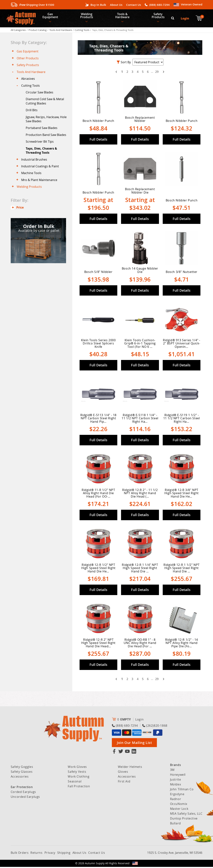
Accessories (20, 778)
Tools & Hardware (123, 16)
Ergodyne (177, 795)
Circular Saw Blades (40, 95)
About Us (116, 5)
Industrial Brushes (35, 163)
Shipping (64, 854)
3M (172, 771)
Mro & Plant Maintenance (40, 184)
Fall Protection (79, 787)
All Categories (18, 31)
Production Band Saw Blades (46, 138)
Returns (36, 854)
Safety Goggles (22, 768)
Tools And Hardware (61, 31)
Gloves (123, 773)
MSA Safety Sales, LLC (186, 815)
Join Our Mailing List (134, 744)
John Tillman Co (182, 790)
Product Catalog (38, 31)
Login (185, 19)
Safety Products (159, 16)
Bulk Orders (20, 854)
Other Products (28, 60)
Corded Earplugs (23, 793)
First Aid (124, 782)
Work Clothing (79, 778)
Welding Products (87, 16)
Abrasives (28, 81)
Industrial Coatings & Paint (40, 170)
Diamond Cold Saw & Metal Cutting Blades (45, 104)
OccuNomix (179, 805)
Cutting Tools (82, 31)
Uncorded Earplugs (25, 798)
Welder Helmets (130, 768)
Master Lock (179, 810)
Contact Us (134, 5)
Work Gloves (77, 768)
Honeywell (178, 776)
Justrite (176, 781)
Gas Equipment (50, 16)
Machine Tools (32, 177)
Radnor (176, 800)
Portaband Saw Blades (42, 131)
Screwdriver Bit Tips (40, 145)
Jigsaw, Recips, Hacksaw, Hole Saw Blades (47, 122)
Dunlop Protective (184, 820)
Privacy (50, 854)
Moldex (176, 785)
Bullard (175, 824)
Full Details (98, 140)
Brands (176, 766)
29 (157, 73)
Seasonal (75, 782)
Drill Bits (32, 113)
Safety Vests (77, 773)
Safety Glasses (22, 773)
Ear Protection (22, 788)
